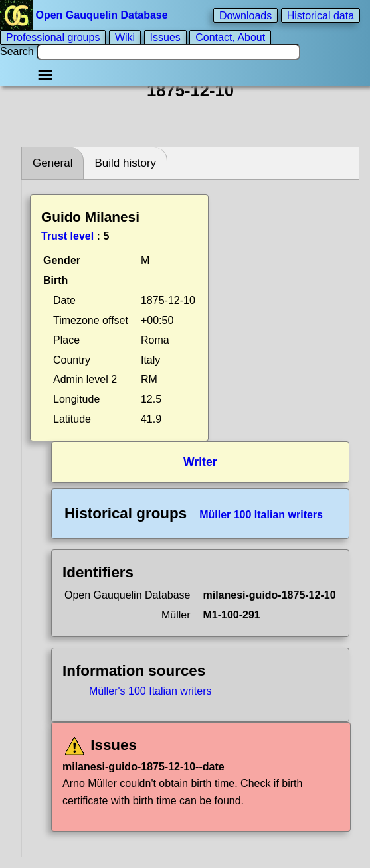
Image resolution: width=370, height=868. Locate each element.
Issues (165, 37)
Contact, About (230, 37)
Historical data (321, 15)
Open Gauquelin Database (85, 15)
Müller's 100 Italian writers (150, 691)
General (52, 163)
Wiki (125, 37)
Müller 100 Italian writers (261, 515)
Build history (125, 163)
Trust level (67, 236)
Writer (200, 462)
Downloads (245, 15)
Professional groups (53, 37)
